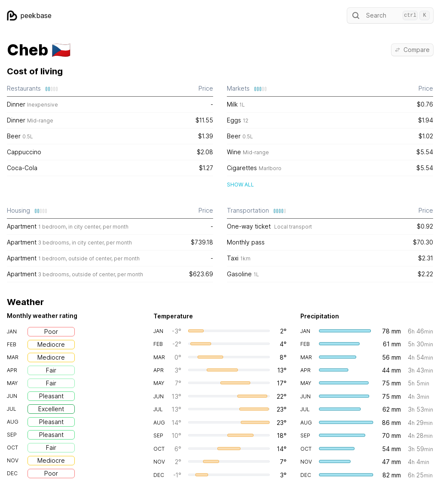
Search (390, 15)
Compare (412, 50)
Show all (240, 185)
